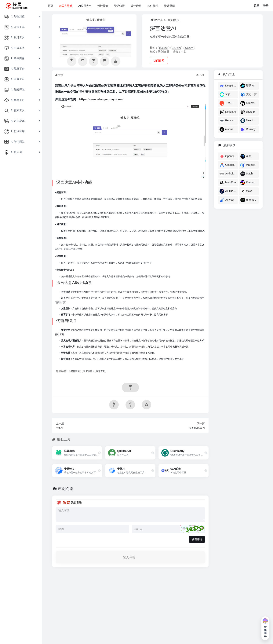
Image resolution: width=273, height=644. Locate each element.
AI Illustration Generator (228, 191)
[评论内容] (130, 515)
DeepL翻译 (249, 121)
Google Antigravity (228, 165)
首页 (50, 6)
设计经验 (136, 6)
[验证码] (168, 529)
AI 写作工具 (157, 20)
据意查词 (164, 48)
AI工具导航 (66, 6)
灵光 (246, 156)
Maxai (247, 191)
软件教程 (153, 6)
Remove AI (228, 121)
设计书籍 (169, 6)
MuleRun (228, 183)
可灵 (225, 95)
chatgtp (248, 112)
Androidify (228, 174)
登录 (266, 6)
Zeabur (247, 183)
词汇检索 (176, 48)
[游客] (66, 503)
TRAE (226, 103)
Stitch (247, 174)
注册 (257, 6)
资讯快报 (119, 6)
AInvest (227, 200)
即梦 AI (248, 86)
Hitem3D (248, 200)
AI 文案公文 (174, 20)
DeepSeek (228, 86)
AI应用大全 (85, 6)
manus (226, 129)
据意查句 (189, 48)
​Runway (248, 129)
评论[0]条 (66, 489)
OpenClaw (228, 156)
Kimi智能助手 (249, 103)
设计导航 (103, 6)
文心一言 (249, 95)
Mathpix (248, 165)
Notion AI (228, 112)
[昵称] (92, 529)
